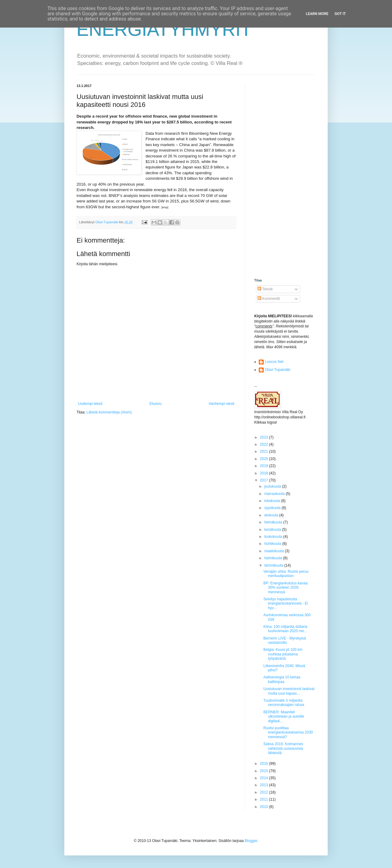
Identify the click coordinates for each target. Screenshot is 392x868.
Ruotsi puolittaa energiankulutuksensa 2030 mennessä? (288, 732)
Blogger (251, 841)
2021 (265, 451)
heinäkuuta (274, 522)
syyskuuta (273, 508)
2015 (265, 771)
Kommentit (269, 299)
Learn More (317, 14)
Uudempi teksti (90, 404)
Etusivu (155, 404)
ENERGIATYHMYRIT (164, 30)
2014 (265, 778)
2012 (265, 792)
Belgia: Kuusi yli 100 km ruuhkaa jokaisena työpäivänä (283, 654)
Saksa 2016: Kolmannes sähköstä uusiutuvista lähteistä (283, 748)
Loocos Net (274, 362)
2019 (265, 466)
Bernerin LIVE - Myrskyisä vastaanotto (285, 640)
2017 (265, 480)
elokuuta (272, 515)
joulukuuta (273, 486)
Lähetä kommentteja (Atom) (109, 412)
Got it (340, 14)
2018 (265, 473)
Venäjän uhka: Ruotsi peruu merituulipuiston (286, 574)
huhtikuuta (273, 544)
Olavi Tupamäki (278, 370)
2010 (265, 807)
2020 (265, 459)
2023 (265, 437)
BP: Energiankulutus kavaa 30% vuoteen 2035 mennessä (285, 588)
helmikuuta (274, 558)
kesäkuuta (273, 530)
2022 (265, 444)
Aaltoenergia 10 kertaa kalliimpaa (282, 679)
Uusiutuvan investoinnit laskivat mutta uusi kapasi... (289, 691)
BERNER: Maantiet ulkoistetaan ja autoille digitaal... (284, 717)
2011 (265, 799)
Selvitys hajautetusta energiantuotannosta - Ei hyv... (286, 604)
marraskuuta (275, 494)
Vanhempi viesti (221, 404)
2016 (265, 764)
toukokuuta (274, 537)
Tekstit (265, 289)
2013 (265, 785)
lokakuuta (273, 501)
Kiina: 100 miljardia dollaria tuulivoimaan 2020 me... (285, 629)
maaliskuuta (275, 551)
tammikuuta (274, 565)
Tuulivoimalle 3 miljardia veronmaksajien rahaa (284, 703)
